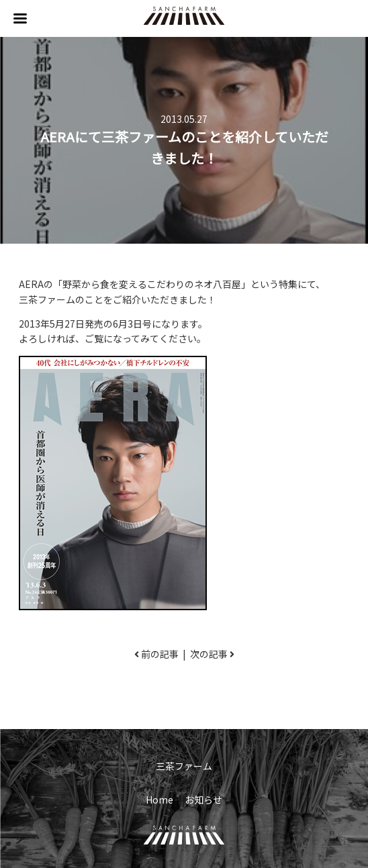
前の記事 (160, 654)
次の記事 (209, 654)
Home (159, 800)
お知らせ (203, 800)
